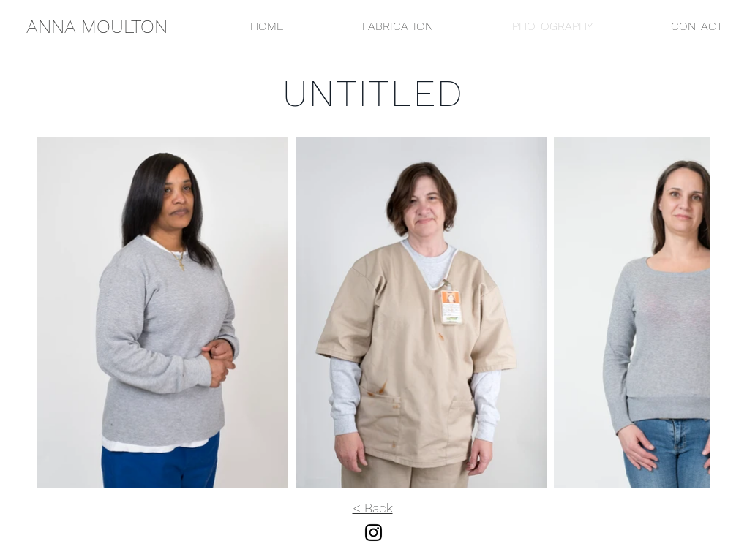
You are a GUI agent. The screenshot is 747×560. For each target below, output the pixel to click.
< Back (373, 508)
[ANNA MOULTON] (97, 26)
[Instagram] (373, 533)
